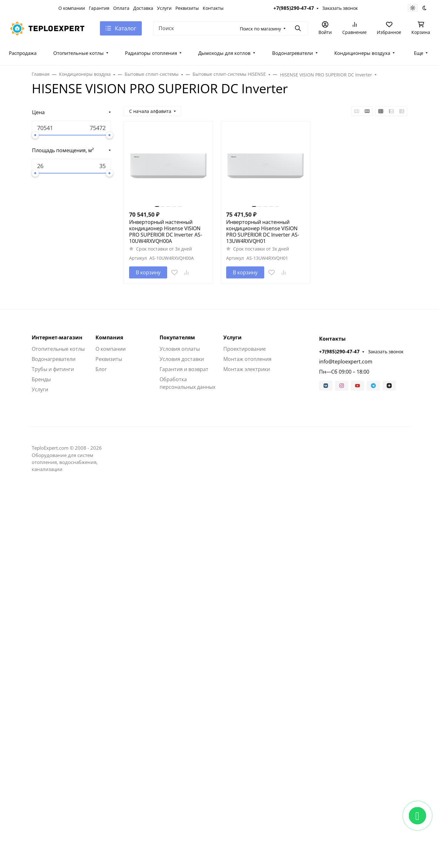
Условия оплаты (180, 349)
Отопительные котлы (79, 53)
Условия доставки (182, 359)
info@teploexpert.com (346, 362)
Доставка (143, 8)
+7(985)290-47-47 (294, 8)
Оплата (121, 8)
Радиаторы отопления (151, 53)
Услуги (164, 8)
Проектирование (245, 349)
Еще (419, 53)
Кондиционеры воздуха (362, 53)
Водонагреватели (293, 53)
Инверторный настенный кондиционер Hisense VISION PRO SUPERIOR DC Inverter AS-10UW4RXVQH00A (166, 232)
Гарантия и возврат (184, 369)
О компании (72, 8)
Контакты (213, 8)
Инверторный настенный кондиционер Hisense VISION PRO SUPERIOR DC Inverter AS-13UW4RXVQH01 (263, 232)
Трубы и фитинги (53, 369)
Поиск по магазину (260, 29)
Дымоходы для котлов (224, 53)
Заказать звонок (340, 8)
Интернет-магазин (57, 337)
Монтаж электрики (247, 369)
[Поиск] (231, 28)
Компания (109, 337)
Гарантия (99, 8)
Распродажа (23, 53)
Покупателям (177, 337)
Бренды (41, 379)
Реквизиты (187, 8)
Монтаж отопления (247, 359)
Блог (101, 369)
